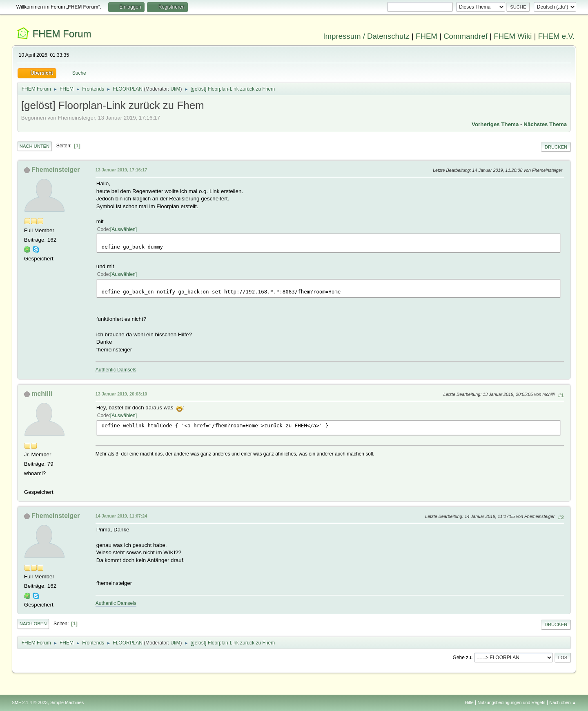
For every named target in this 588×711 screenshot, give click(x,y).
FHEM (427, 36)
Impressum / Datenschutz (366, 36)
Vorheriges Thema (495, 124)
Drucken (556, 147)
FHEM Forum (62, 34)
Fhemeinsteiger (56, 170)
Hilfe (469, 702)
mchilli (42, 394)
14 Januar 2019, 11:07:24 (121, 516)
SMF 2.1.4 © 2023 (30, 702)
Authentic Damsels (116, 370)
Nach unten (35, 146)
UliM (176, 89)
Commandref (465, 36)
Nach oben (33, 624)
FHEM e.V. (557, 36)
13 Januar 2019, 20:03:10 (121, 394)
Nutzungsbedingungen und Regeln (512, 702)
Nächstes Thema (545, 124)
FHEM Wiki (513, 36)
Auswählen (124, 229)
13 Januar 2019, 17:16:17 (121, 170)
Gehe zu (462, 657)
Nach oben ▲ (563, 702)
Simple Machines (67, 702)
